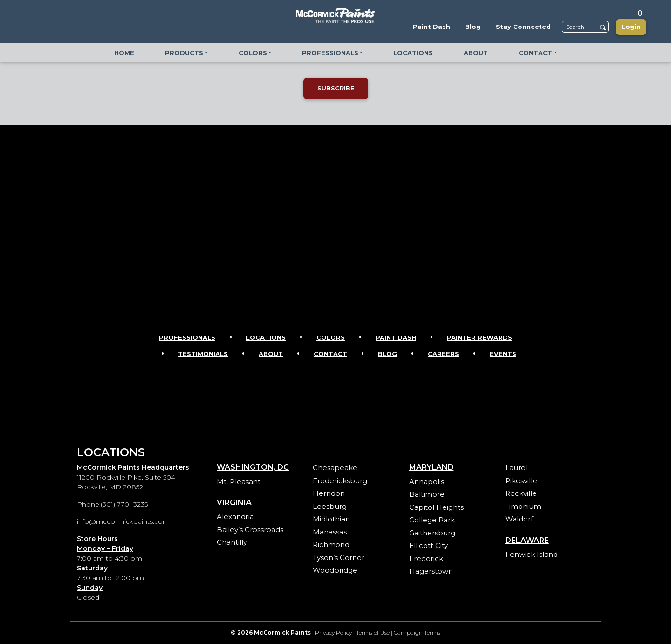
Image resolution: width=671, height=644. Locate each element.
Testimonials (203, 354)
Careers (443, 354)
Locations (266, 337)
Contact (330, 354)
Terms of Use (373, 633)
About (271, 354)
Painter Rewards (479, 337)
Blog (387, 354)
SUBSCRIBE (336, 88)
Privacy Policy (333, 633)
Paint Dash (396, 337)
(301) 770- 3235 (124, 504)
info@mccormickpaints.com (123, 521)
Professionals (187, 337)
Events (503, 354)
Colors (331, 337)
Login (631, 27)
